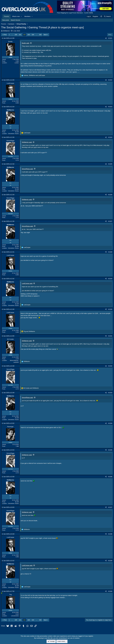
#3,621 (110, 38)
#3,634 (110, 423)
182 (24, 35)
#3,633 (110, 393)
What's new (16, 16)
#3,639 (110, 561)
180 (16, 35)
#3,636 (110, 477)
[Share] (106, 38)
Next (45, 35)
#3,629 (110, 279)
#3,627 (110, 221)
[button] (21, 16)
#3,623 (110, 107)
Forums (6, 16)
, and (34, 75)
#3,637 (110, 507)
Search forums (16, 20)
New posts (6, 20)
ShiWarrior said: (27, 142)
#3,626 (110, 195)
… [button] (12, 35)
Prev (5, 35)
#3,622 (110, 80)
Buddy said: (26, 43)
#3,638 (110, 534)
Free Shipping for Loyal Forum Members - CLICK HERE (75, 13)
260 (40, 35)
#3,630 (110, 309)
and (29, 331)
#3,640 (110, 591)
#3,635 (110, 450)
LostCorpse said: (27, 283)
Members (27, 16)
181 (20, 35)
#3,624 (110, 137)
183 (29, 35)
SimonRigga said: (27, 169)
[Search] (107, 16)
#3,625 (110, 164)
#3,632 (110, 366)
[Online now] (2, 593)
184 (33, 35)
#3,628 (110, 252)
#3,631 (110, 336)
